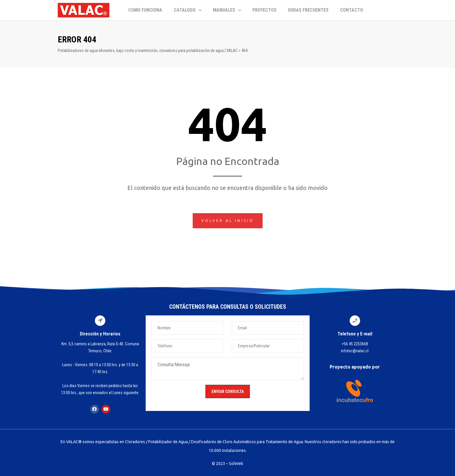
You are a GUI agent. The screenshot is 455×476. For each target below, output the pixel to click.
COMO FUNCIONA (145, 10)
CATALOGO (188, 10)
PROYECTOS (264, 10)
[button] (228, 221)
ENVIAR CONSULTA (228, 391)
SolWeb (236, 464)
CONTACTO (352, 10)
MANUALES (227, 10)
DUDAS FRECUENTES (308, 10)
